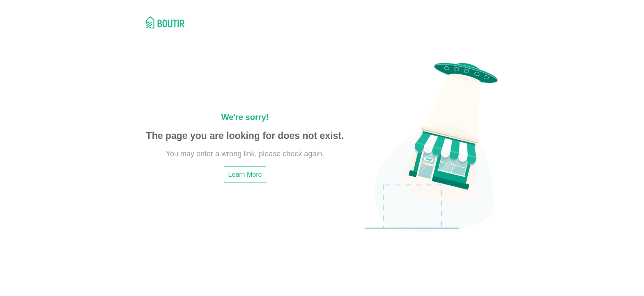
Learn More (245, 175)
